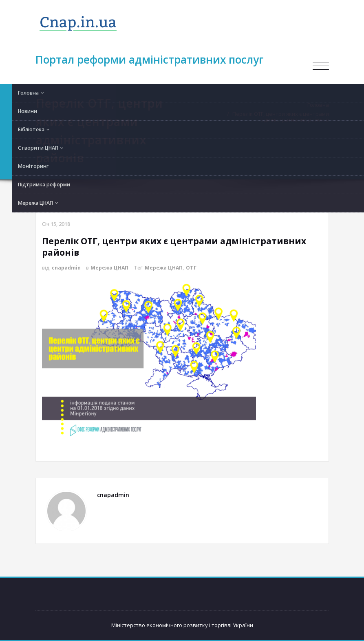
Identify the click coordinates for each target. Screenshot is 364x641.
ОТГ (191, 268)
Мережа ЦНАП (109, 268)
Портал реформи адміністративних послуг (150, 60)
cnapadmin (66, 268)
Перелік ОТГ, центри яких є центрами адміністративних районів (283, 117)
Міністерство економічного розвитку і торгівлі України (182, 625)
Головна (320, 105)
